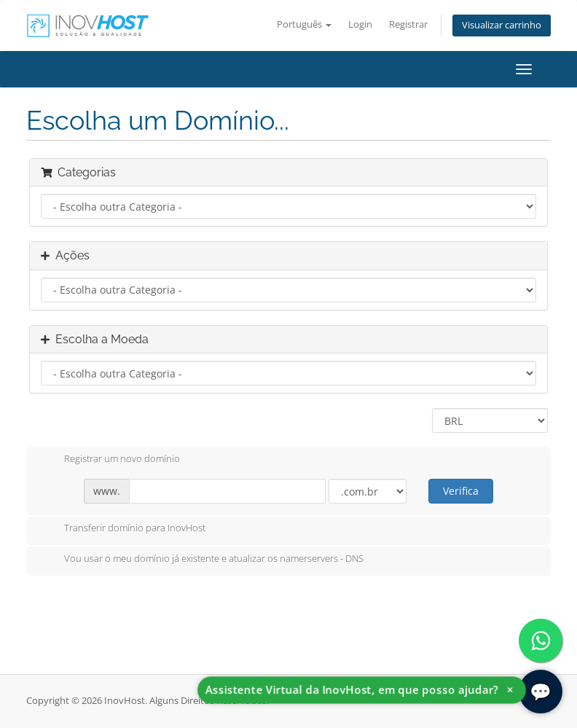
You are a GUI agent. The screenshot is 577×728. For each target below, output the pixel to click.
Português (304, 24)
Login (360, 24)
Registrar (408, 24)
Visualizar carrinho (502, 25)
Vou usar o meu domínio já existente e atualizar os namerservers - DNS (202, 560)
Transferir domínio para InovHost (123, 529)
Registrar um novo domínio (110, 460)
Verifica (461, 491)
